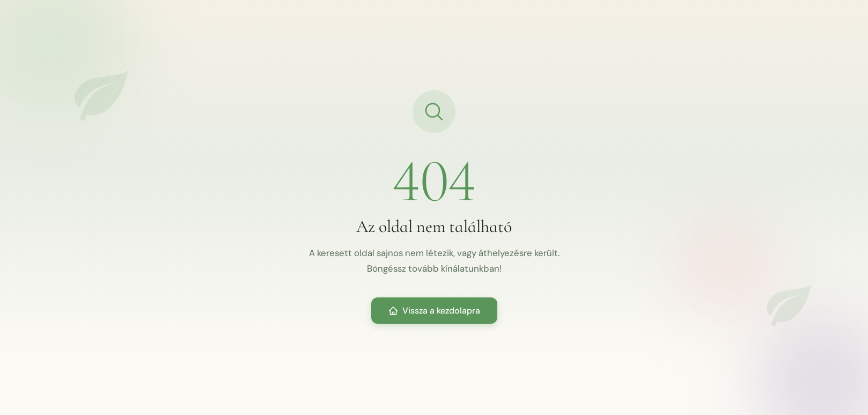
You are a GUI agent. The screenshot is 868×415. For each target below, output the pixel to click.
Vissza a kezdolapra (434, 311)
